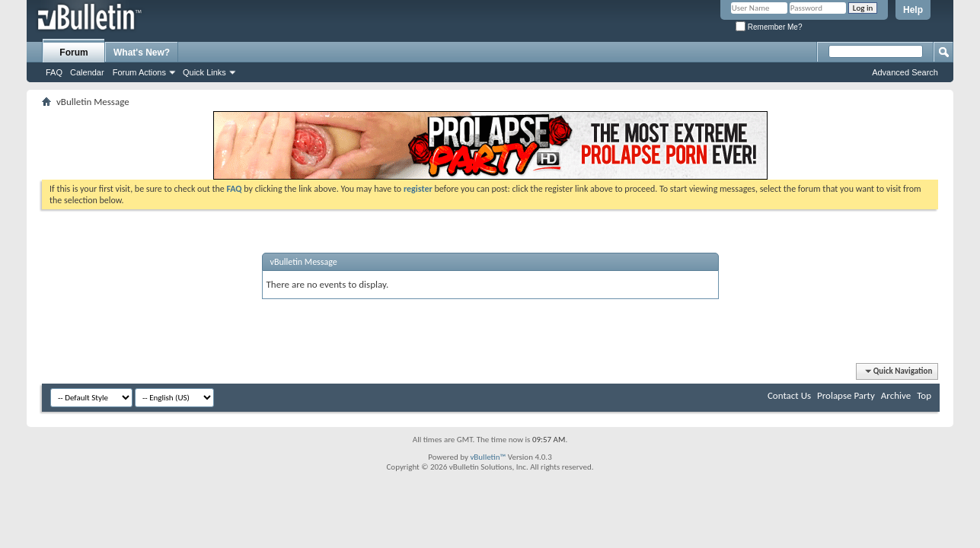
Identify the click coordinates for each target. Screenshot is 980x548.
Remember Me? (769, 27)
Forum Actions (139, 72)
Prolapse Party (846, 395)
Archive (896, 395)
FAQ (54, 72)
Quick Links (204, 72)
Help (913, 10)
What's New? (142, 53)
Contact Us (789, 395)
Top (924, 395)
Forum (73, 53)
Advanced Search (905, 72)
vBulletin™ (488, 457)
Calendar (87, 72)
